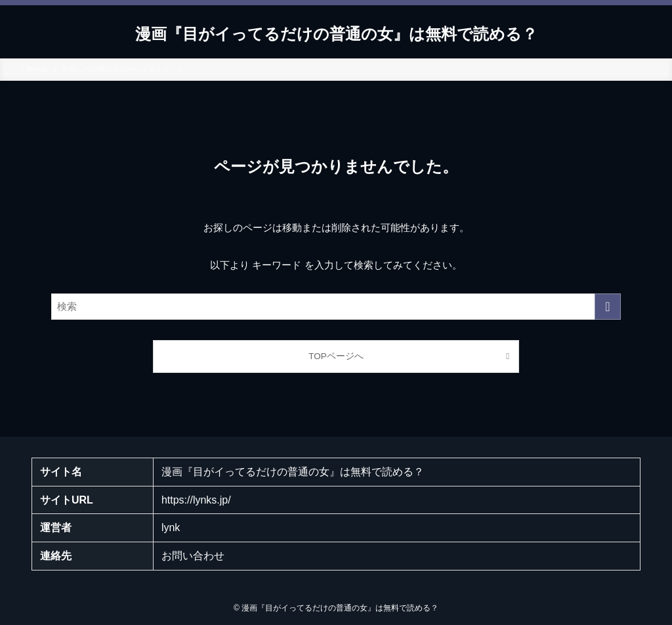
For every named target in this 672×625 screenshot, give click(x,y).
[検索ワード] (336, 307)
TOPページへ (336, 356)
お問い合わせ (193, 556)
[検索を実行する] (608, 307)
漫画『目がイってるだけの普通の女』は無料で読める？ (336, 34)
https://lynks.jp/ (196, 500)
